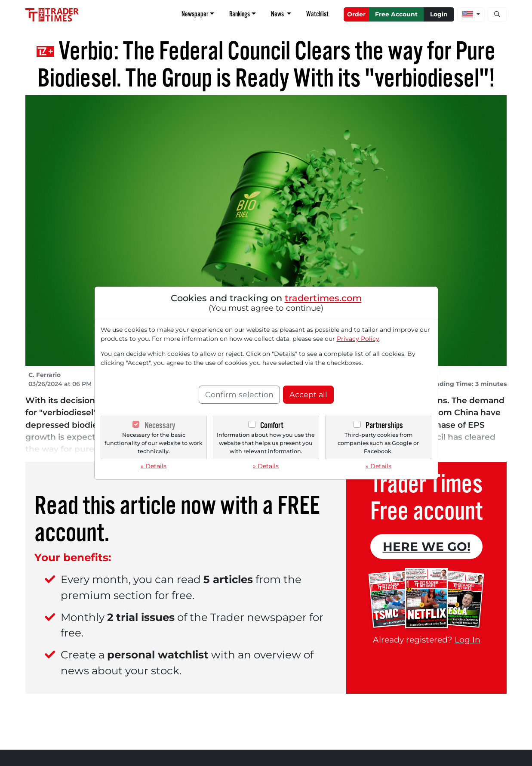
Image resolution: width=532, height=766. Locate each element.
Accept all (308, 394)
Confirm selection (239, 394)
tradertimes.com (323, 298)
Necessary (160, 425)
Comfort (272, 425)
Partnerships (384, 425)
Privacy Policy (358, 339)
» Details (154, 466)
